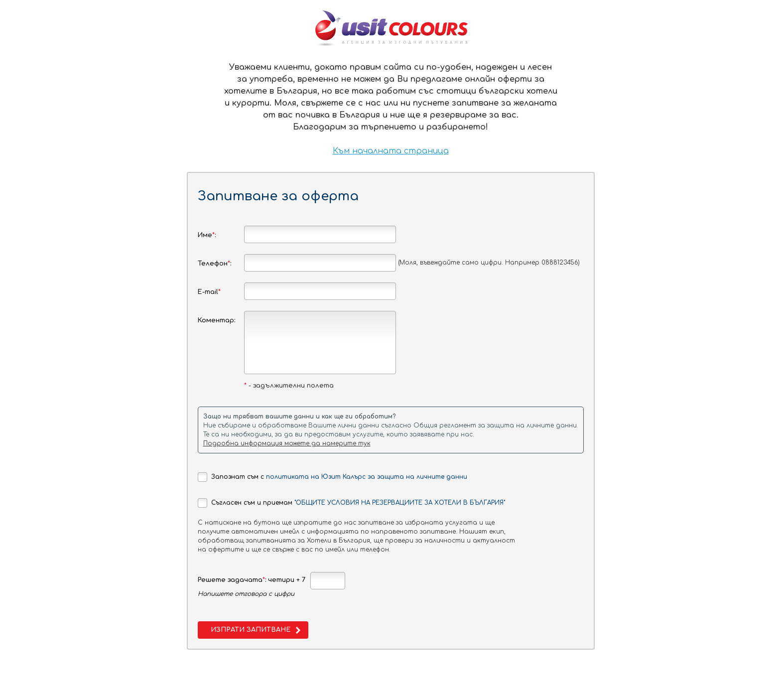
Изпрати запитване (251, 630)
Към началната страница (391, 151)
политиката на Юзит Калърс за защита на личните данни (367, 477)
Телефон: (214, 264)
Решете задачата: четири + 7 (252, 580)
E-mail (209, 292)
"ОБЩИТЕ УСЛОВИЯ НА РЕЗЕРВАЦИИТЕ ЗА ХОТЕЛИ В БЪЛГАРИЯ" (400, 503)
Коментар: (216, 320)
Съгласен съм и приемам (351, 503)
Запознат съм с (332, 477)
